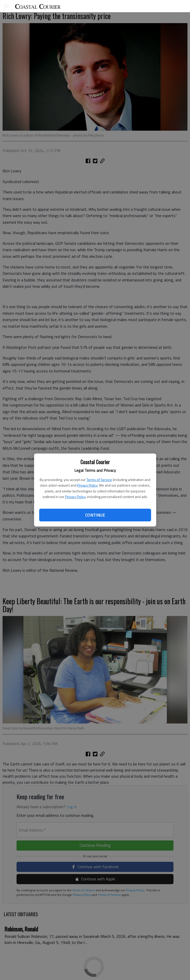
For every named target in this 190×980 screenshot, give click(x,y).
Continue (95, 515)
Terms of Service (99, 480)
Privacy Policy (87, 485)
